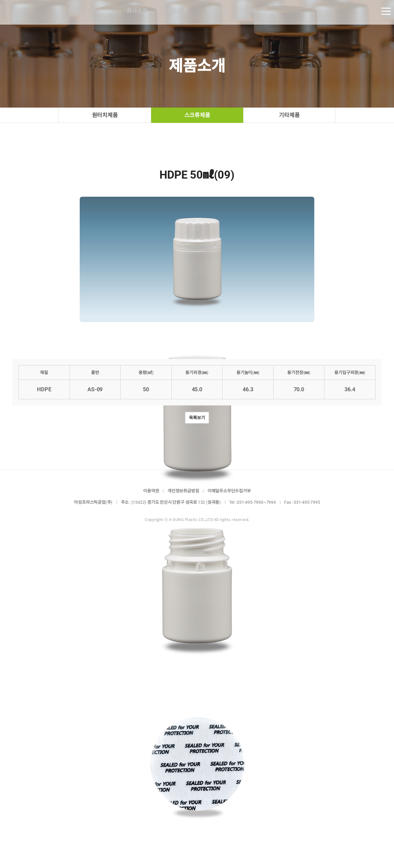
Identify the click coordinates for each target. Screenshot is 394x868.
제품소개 (217, 12)
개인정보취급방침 (183, 491)
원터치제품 (105, 115)
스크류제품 (197, 115)
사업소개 (177, 12)
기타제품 (289, 115)
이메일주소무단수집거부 (229, 491)
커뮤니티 (257, 12)
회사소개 (137, 12)
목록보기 (197, 418)
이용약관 (151, 491)
